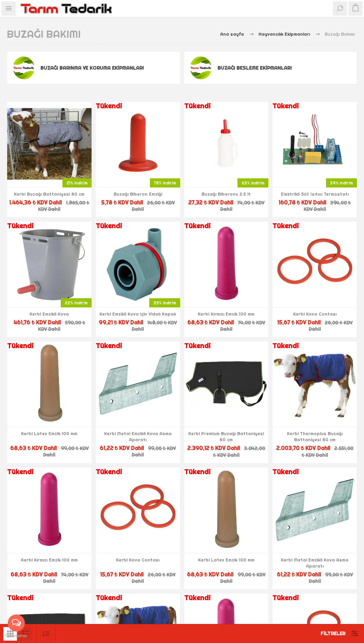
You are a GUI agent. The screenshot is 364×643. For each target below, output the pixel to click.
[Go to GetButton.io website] (16, 636)
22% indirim (76, 303)
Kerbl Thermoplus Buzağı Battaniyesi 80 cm (315, 436)
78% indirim (165, 183)
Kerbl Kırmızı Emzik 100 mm (226, 314)
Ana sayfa (232, 34)
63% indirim (253, 183)
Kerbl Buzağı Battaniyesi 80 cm (49, 194)
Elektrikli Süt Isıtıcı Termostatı (315, 194)
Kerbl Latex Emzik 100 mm (49, 433)
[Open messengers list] (16, 623)
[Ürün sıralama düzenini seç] (46, 634)
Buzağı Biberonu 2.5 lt (226, 194)
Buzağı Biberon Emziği (138, 194)
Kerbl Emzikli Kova (49, 314)
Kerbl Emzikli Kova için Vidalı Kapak (138, 314)
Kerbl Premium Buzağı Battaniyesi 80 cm (226, 436)
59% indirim (341, 183)
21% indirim (77, 183)
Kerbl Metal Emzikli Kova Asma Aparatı (138, 436)
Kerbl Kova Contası (315, 314)
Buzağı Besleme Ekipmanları (255, 68)
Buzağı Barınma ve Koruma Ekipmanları (92, 68)
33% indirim (165, 303)
